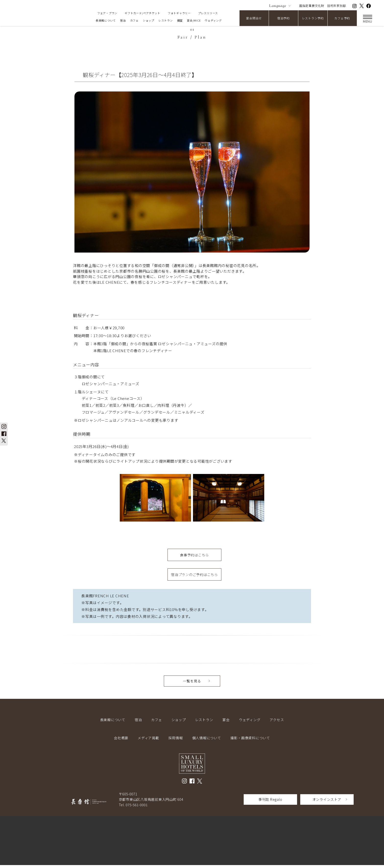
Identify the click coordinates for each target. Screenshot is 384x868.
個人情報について (207, 741)
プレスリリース (208, 13)
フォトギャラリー (179, 13)
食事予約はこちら (194, 556)
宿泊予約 (283, 18)
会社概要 (121, 741)
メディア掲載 (148, 741)
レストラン (166, 20)
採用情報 (176, 741)
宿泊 (123, 20)
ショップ (149, 20)
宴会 (226, 723)
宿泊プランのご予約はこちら (194, 577)
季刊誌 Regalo (270, 802)
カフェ (134, 20)
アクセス (277, 723)
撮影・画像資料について (250, 741)
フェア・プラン (107, 13)
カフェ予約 (342, 18)
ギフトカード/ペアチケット (143, 13)
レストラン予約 (313, 18)
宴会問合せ (254, 18)
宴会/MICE (194, 20)
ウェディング (213, 20)
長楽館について (106, 20)
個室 (180, 20)
